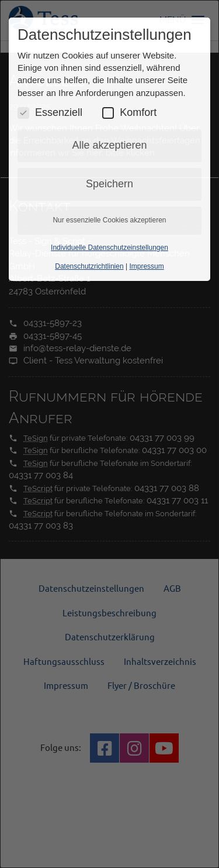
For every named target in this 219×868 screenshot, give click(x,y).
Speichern (109, 184)
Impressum (146, 266)
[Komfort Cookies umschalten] (108, 113)
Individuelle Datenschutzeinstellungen (109, 248)
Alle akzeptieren (109, 145)
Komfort (129, 113)
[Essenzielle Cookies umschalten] (23, 113)
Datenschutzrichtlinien (89, 266)
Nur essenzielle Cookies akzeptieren (109, 220)
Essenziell (50, 113)
